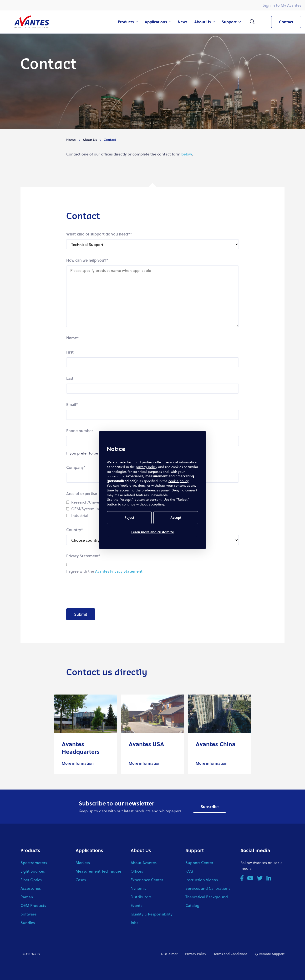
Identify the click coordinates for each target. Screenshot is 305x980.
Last (70, 378)
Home (71, 140)
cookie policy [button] (178, 481)
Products (30, 850)
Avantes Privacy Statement (119, 571)
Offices (137, 871)
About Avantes (144, 862)
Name (73, 338)
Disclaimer (169, 954)
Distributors (141, 897)
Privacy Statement (83, 556)
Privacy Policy (196, 954)
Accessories (31, 888)
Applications (89, 850)
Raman (27, 897)
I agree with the (104, 571)
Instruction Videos (202, 880)
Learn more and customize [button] (153, 532)
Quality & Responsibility (152, 914)
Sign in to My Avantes (282, 5)
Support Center (199, 862)
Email (72, 404)
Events (136, 905)
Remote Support (270, 954)
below (187, 154)
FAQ (189, 871)
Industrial (80, 515)
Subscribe (210, 807)
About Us (90, 140)
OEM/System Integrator (93, 509)
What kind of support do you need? (99, 234)
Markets (83, 862)
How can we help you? (87, 260)
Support (195, 850)
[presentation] (102, 591)
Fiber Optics (31, 880)
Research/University (89, 502)
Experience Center (147, 880)
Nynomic (139, 888)
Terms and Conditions (230, 954)
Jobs (134, 922)
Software (28, 914)
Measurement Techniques (99, 871)
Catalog (192, 905)
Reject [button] (129, 517)
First (70, 352)
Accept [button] (176, 517)
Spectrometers (34, 862)
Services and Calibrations (208, 888)
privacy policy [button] (147, 467)
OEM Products (33, 905)
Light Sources (33, 871)
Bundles (28, 922)
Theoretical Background (207, 897)
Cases (81, 880)
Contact (282, 22)
